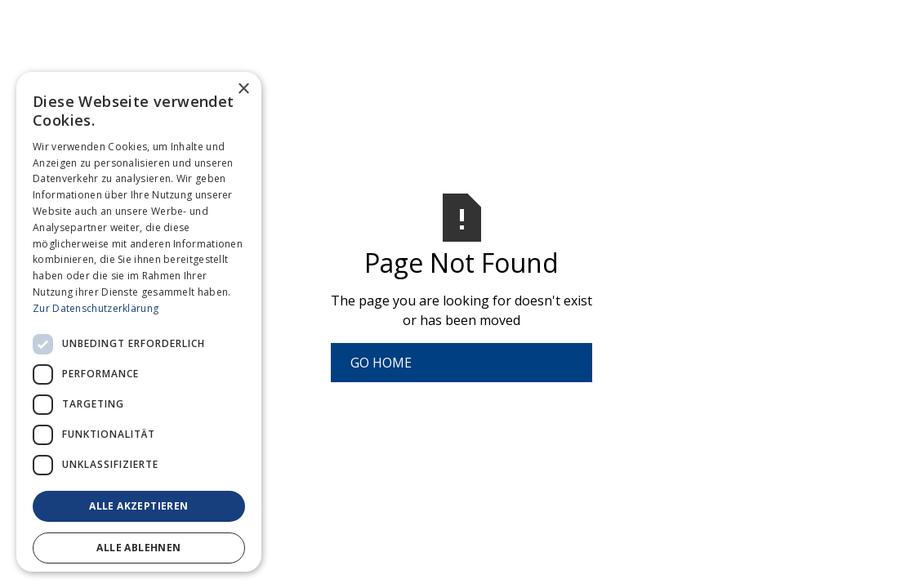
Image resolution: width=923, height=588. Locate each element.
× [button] (243, 89)
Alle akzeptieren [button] (138, 506)
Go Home (381, 363)
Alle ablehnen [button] (138, 548)
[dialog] (139, 322)
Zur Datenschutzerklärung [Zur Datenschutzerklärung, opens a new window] (96, 308)
